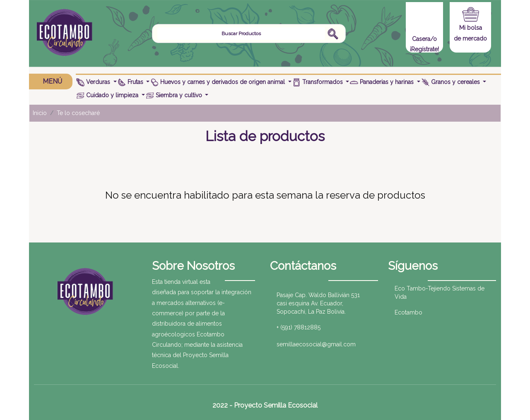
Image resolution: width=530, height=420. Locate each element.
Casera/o (424, 39)
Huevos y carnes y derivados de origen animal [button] (218, 82)
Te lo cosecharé (78, 113)
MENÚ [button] (51, 81)
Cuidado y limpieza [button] (108, 95)
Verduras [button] (94, 82)
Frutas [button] (131, 82)
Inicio (40, 113)
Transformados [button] (318, 82)
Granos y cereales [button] (451, 82)
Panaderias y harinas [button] (383, 82)
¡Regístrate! (424, 49)
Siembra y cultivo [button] (175, 95)
